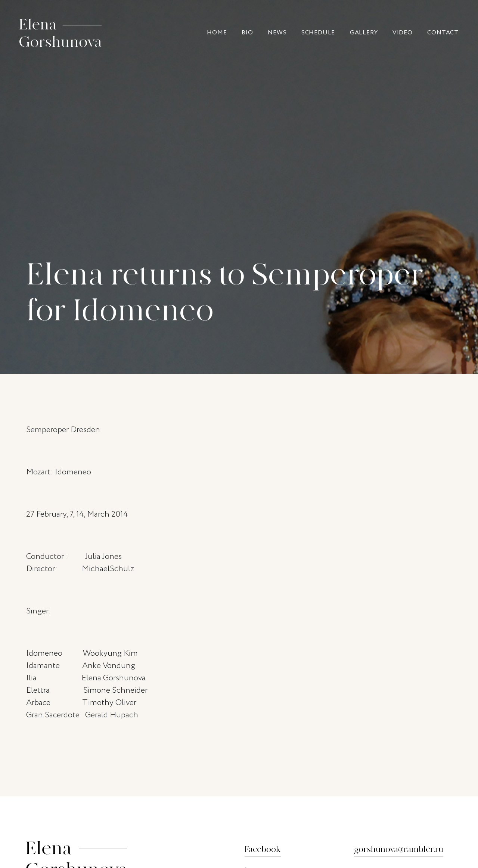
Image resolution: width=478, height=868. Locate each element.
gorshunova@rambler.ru (399, 849)
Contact (443, 33)
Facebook (263, 849)
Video (403, 33)
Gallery (364, 33)
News (277, 33)
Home (217, 33)
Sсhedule (318, 33)
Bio (247, 33)
